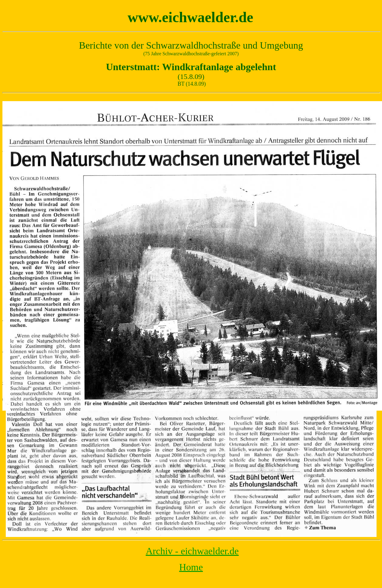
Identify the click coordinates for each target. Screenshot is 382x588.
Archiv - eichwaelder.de (192, 551)
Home (191, 567)
